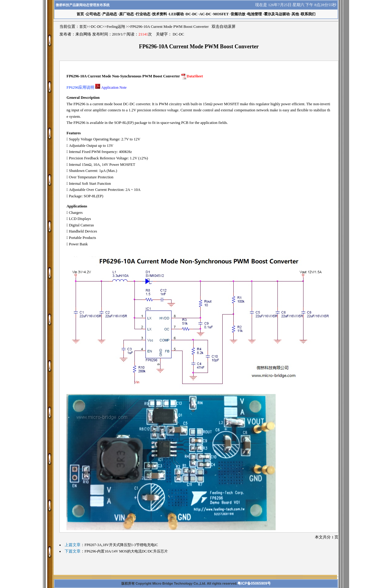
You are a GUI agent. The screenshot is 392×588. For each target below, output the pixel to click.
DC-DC (192, 14)
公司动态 (93, 14)
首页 (83, 27)
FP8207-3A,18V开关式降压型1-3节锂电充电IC (121, 545)
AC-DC (205, 14)
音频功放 (238, 14)
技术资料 (160, 14)
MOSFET (221, 14)
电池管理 (254, 14)
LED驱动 (176, 14)
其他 (295, 14)
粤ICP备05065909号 (254, 583)
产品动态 (110, 14)
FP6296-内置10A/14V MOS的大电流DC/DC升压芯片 (126, 551)
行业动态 (143, 14)
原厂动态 (126, 14)
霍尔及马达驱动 (277, 14)
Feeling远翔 (116, 27)
